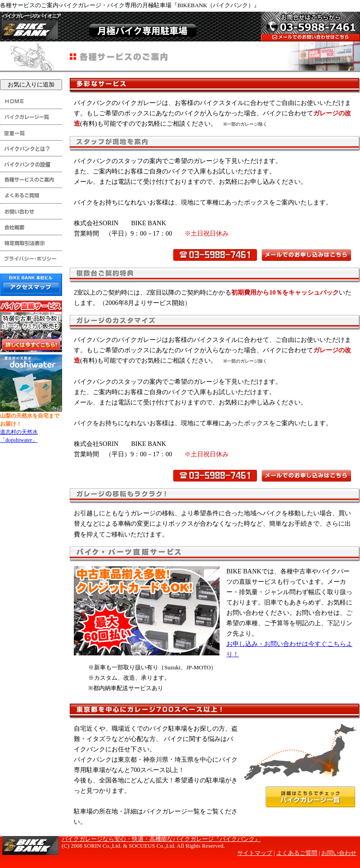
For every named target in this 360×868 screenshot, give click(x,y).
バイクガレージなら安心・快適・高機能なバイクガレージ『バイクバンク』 (161, 839)
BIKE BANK (30, 28)
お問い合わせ (339, 853)
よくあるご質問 (297, 853)
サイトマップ (255, 853)
